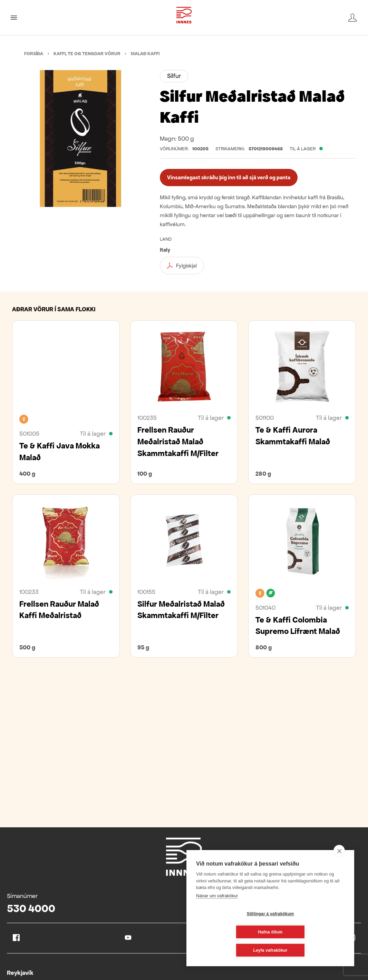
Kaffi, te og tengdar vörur (87, 54)
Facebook (16, 938)
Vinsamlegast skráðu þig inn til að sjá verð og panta (229, 177)
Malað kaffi (145, 54)
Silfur (174, 76)
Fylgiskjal (182, 266)
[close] (339, 869)
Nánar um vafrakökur (217, 914)
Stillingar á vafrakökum (229, 932)
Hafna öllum (312, 932)
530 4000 (31, 908)
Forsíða (34, 54)
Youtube (128, 938)
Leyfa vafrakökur (270, 950)
